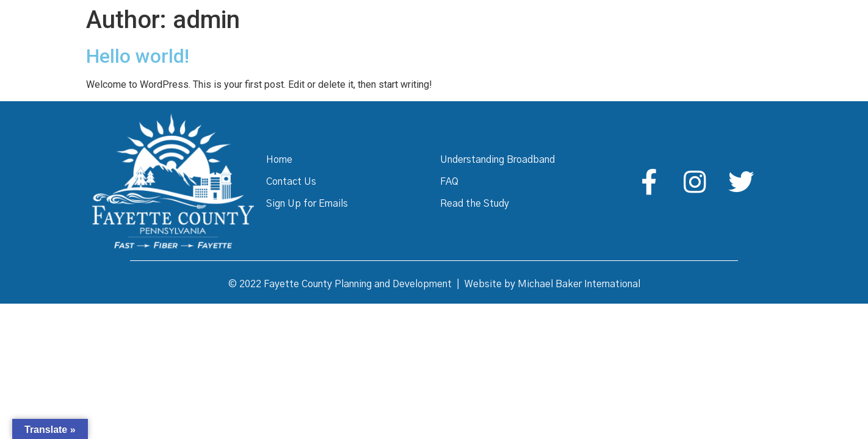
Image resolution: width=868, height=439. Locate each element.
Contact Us (291, 182)
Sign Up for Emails (307, 204)
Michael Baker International (579, 284)
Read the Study (475, 204)
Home (279, 160)
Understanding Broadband (497, 160)
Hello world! (138, 56)
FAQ (449, 182)
